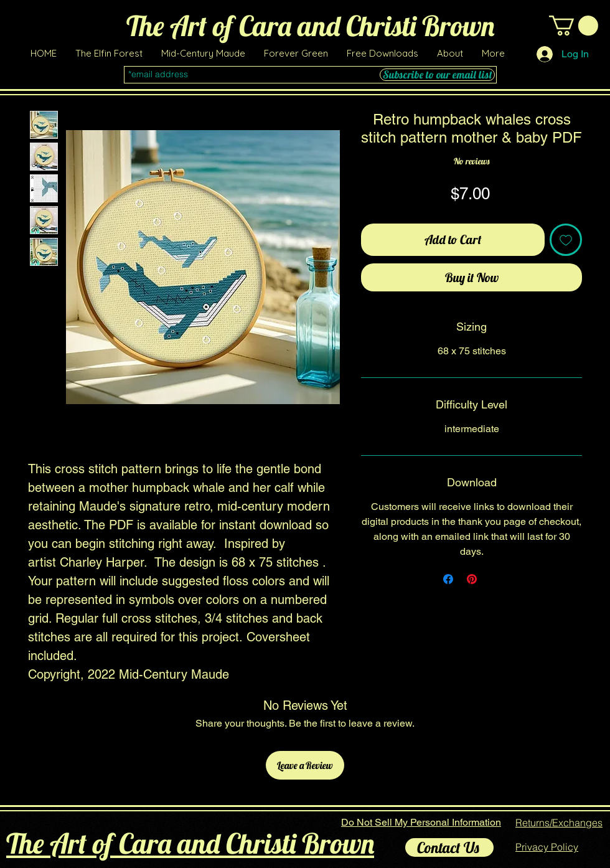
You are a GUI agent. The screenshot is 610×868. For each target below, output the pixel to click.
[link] (574, 26)
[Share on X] (495, 579)
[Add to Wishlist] (566, 240)
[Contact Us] (449, 847)
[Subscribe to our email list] (437, 75)
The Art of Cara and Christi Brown (190, 843)
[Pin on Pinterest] (472, 579)
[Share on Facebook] (448, 579)
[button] (382, 53)
